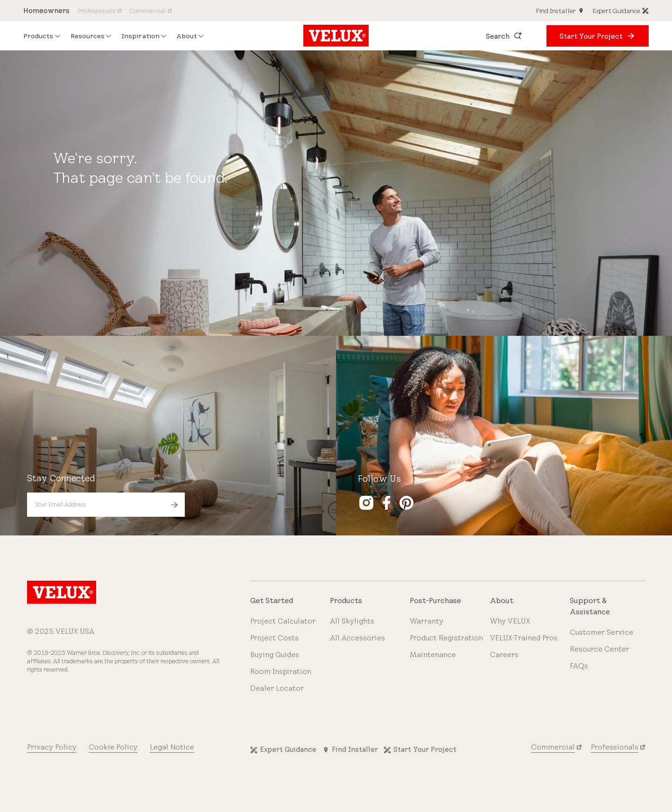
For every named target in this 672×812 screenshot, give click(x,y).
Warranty (427, 621)
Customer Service (602, 632)
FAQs (579, 666)
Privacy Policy (52, 747)
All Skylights (352, 621)
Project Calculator (283, 621)
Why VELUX (510, 621)
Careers (504, 655)
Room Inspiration (281, 671)
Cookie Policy (113, 747)
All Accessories (357, 638)
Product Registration (446, 638)
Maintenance (433, 655)
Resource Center (599, 649)
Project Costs (274, 638)
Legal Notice (172, 747)
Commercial (553, 747)
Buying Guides (275, 655)
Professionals (615, 747)
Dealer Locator (277, 688)
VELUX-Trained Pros (524, 638)
